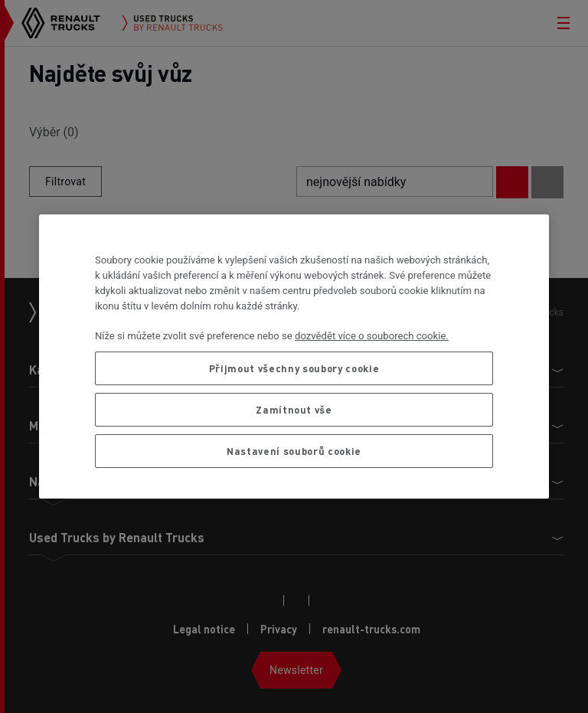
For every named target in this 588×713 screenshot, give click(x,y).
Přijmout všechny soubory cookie (294, 368)
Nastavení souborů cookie (294, 451)
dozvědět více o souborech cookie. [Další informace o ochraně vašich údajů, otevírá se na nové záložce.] (372, 336)
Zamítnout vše (294, 409)
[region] (294, 356)
